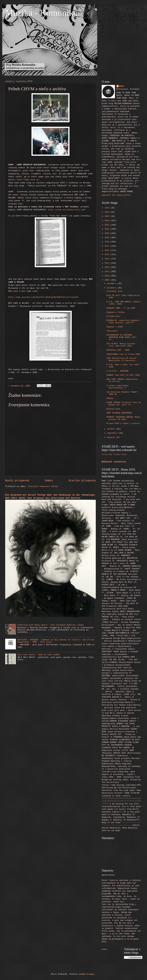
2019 (108, 238)
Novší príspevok (17, 481)
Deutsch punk (113, 409)
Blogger (91, 974)
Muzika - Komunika (41, 13)
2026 (108, 208)
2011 (108, 272)
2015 (108, 255)
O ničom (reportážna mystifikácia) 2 (117, 387)
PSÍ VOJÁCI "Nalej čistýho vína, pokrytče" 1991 (121, 345)
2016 (108, 250)
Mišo (122, 86)
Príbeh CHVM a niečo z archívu (123, 423)
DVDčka (110, 398)
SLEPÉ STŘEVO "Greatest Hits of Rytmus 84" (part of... (124, 404)
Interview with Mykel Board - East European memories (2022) (51, 625)
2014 (108, 259)
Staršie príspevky (82, 481)
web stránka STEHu (118, 454)
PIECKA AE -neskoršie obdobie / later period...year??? (124, 322)
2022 (108, 225)
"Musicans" (112, 331)
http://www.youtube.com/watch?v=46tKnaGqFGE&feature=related (43, 297)
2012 (108, 267)
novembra (112, 288)
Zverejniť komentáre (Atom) (43, 486)
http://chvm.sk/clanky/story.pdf (67, 210)
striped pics (113, 316)
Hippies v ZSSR (114, 327)
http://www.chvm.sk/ (28, 180)
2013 (108, 263)
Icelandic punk (114, 291)
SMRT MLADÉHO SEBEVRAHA (119, 413)
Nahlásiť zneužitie (114, 462)
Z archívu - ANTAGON (117, 371)
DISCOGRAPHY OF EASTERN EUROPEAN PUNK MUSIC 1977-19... (122, 337)
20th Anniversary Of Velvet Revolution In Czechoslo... (123, 359)
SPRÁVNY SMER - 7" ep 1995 (121, 308)
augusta (112, 437)
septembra (113, 433)
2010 (108, 276)
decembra (112, 284)
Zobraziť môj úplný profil (116, 195)
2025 (108, 212)
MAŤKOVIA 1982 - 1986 (118, 350)
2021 (108, 229)
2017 (108, 246)
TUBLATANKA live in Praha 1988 (123, 354)
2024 (108, 216)
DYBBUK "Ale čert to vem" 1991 (123, 375)
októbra (112, 429)
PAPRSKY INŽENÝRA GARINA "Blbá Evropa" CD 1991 (123, 418)
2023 (108, 221)
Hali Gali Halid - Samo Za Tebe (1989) (39, 655)
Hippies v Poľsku (116, 312)
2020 (108, 233)
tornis (105, 454)
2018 (108, 242)
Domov (49, 481)
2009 (108, 280)
